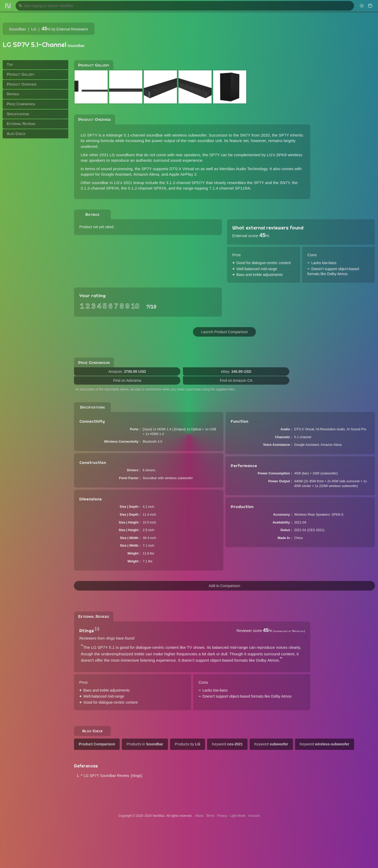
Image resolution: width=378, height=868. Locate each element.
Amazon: (127, 372)
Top (10, 65)
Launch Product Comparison (224, 332)
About (199, 816)
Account (254, 816)
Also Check (16, 134)
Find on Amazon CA (236, 380)
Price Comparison (21, 104)
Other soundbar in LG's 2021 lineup (112, 183)
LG (34, 29)
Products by (188, 744)
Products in (145, 744)
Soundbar (17, 29)
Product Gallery (21, 74)
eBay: (236, 372)
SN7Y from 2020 (255, 135)
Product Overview (22, 84)
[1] (97, 629)
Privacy (222, 816)
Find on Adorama (127, 380)
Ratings (13, 94)
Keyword (227, 744)
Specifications (18, 114)
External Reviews (21, 124)
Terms (210, 816)
